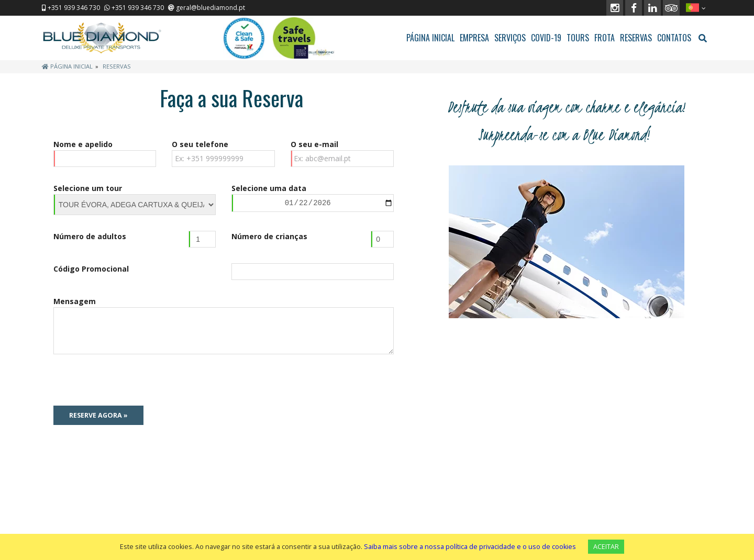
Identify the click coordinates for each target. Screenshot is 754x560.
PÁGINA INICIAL (430, 38)
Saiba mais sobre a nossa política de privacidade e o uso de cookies (470, 547)
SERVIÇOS (510, 38)
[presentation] (133, 380)
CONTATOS (674, 38)
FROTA (605, 38)
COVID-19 (546, 38)
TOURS (578, 38)
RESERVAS (636, 38)
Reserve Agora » (98, 415)
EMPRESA (474, 38)
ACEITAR (606, 547)
